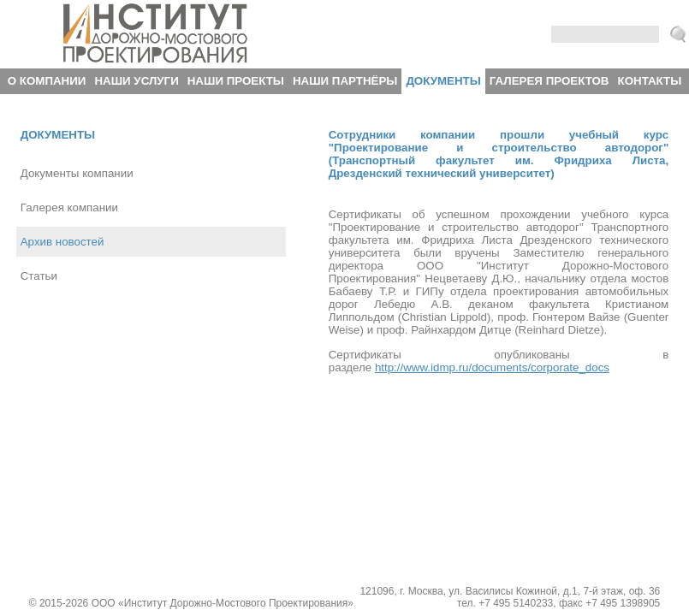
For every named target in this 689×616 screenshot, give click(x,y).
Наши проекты (236, 81)
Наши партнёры (345, 81)
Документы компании (77, 173)
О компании (47, 81)
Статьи (39, 276)
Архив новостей (62, 242)
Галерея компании (69, 207)
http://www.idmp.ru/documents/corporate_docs (492, 367)
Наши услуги (136, 81)
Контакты (650, 81)
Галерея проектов (549, 81)
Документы (443, 81)
